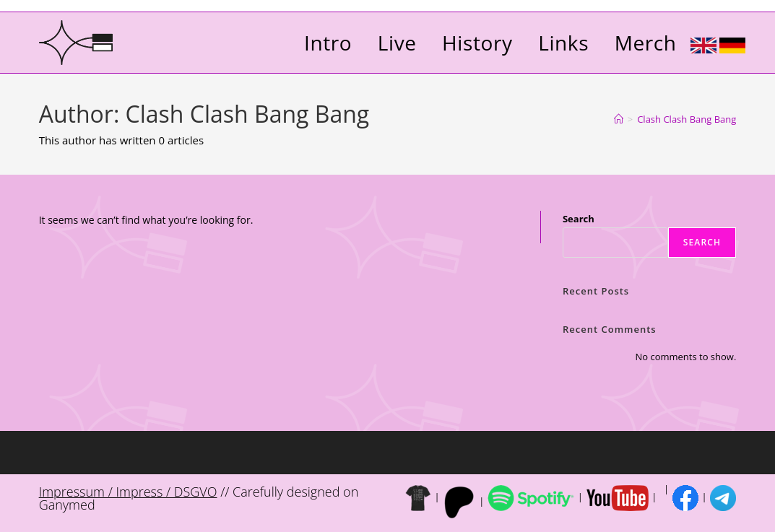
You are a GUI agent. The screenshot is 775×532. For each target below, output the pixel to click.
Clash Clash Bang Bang (687, 119)
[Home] (619, 119)
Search (579, 219)
